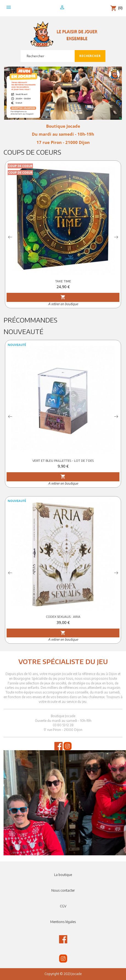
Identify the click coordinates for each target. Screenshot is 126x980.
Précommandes (30, 320)
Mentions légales (63, 922)
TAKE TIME (63, 281)
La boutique (63, 875)
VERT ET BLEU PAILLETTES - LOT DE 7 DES (63, 461)
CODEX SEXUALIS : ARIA (63, 617)
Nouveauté (23, 331)
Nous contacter (63, 890)
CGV (63, 906)
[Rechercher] (48, 56)
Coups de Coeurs (32, 152)
